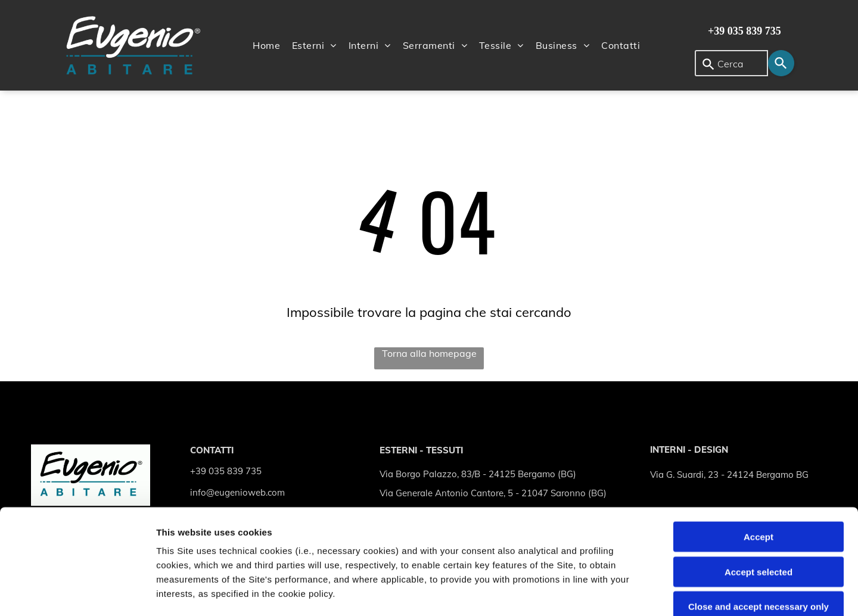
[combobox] (731, 63)
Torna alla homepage (429, 353)
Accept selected (758, 467)
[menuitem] (266, 45)
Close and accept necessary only (758, 502)
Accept (758, 432)
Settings (606, 592)
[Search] (781, 63)
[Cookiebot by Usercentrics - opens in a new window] (77, 593)
